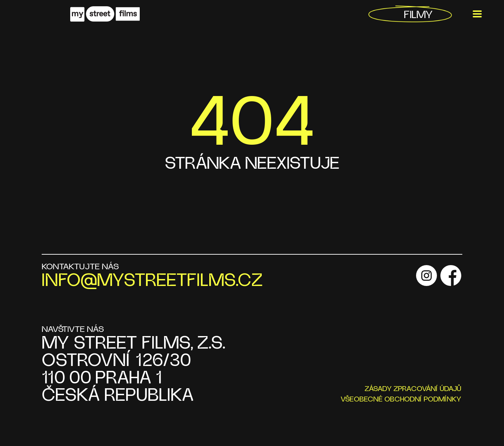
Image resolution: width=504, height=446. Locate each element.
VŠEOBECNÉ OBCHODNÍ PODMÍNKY (401, 399)
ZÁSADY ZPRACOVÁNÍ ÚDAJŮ (413, 389)
